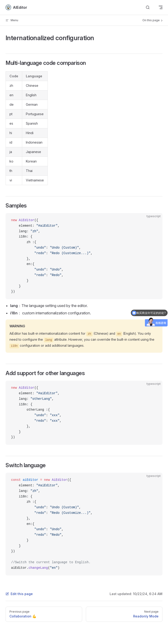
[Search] (148, 8)
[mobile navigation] (161, 7)
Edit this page (19, 594)
